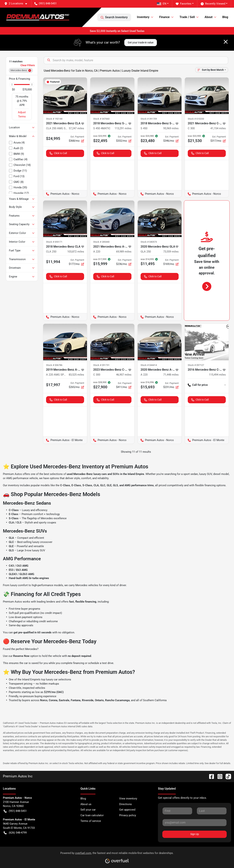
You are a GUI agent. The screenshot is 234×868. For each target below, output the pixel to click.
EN (162, 4)
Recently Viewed (213, 4)
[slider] (12, 85)
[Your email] (195, 823)
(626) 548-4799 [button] (15, 833)
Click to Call (58, 153)
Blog (225, 17)
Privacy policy (128, 815)
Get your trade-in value (141, 42)
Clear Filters (28, 65)
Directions (126, 804)
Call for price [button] (198, 385)
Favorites (184, 4)
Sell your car (88, 810)
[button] (17, 4)
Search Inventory (114, 17)
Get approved (127, 810)
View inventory (128, 799)
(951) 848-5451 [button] (46, 3)
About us (86, 804)
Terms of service (91, 821)
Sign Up (195, 834)
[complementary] (223, 857)
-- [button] (225, 385)
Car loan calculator (92, 815)
